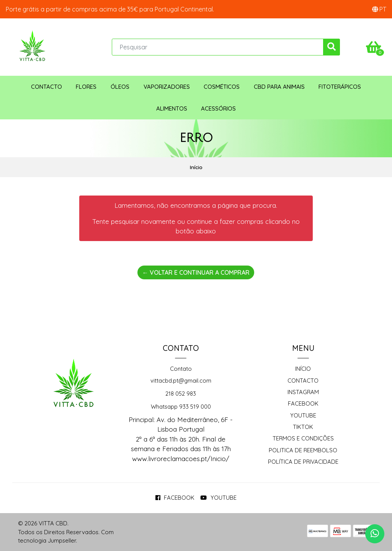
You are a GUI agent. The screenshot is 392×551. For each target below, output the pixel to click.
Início (303, 369)
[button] (379, 9)
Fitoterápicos (340, 87)
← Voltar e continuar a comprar (196, 272)
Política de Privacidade (303, 462)
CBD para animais (279, 87)
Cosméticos (222, 87)
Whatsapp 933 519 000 (181, 407)
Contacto (47, 87)
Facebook (303, 403)
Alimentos (172, 108)
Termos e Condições (303, 438)
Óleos (120, 87)
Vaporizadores (167, 87)
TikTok (303, 427)
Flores (86, 87)
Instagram (303, 392)
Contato (181, 369)
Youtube (303, 415)
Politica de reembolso (303, 450)
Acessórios (218, 108)
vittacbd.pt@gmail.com (181, 381)
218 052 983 (181, 394)
